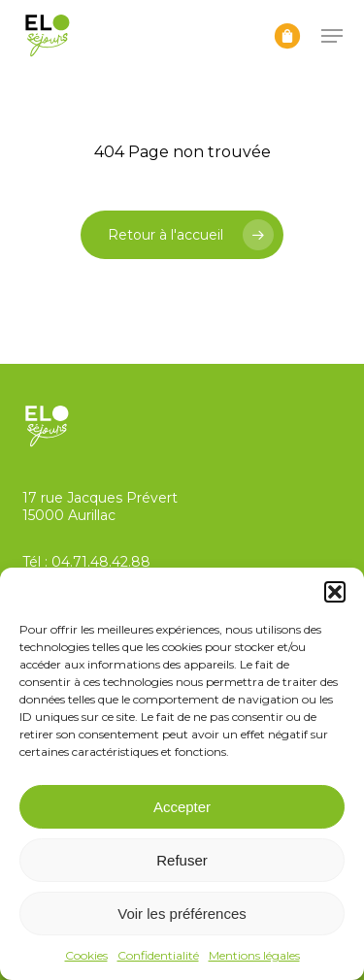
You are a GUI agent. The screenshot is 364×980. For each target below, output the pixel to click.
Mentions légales (254, 955)
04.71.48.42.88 (101, 562)
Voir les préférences (182, 914)
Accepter (182, 807)
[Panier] (287, 36)
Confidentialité (158, 955)
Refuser (182, 860)
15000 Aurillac (69, 515)
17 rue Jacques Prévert (100, 498)
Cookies (86, 955)
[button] (335, 592)
